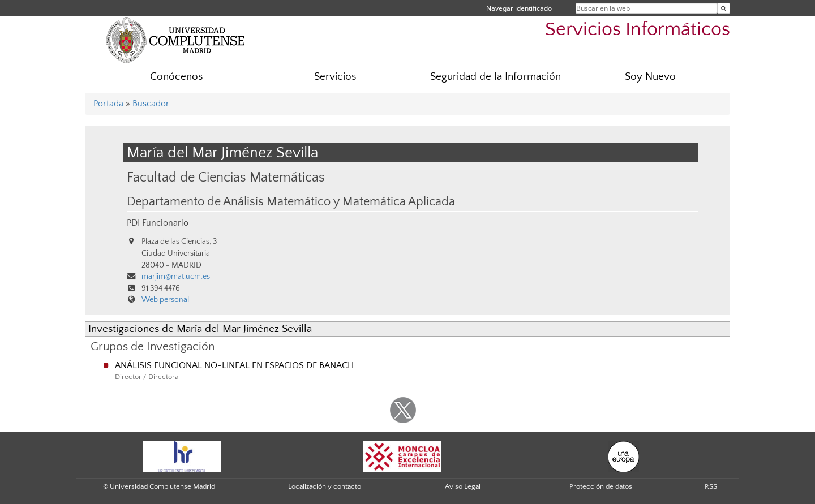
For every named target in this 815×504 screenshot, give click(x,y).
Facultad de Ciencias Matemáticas (226, 177)
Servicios (335, 77)
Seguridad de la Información (496, 77)
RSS (711, 486)
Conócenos (176, 77)
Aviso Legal (463, 486)
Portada (108, 104)
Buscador (151, 104)
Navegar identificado (519, 8)
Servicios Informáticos (638, 30)
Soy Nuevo (650, 77)
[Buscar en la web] (724, 8)
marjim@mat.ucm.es (176, 277)
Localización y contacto (325, 486)
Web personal (165, 300)
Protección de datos (601, 486)
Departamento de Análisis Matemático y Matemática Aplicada (291, 202)
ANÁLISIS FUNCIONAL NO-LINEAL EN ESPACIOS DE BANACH (234, 365)
